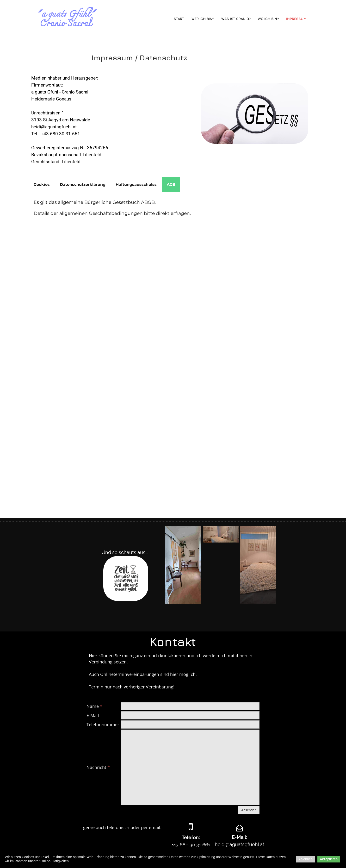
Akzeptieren (329, 859)
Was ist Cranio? (236, 19)
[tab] (42, 185)
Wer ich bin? (203, 19)
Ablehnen (306, 859)
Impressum (296, 19)
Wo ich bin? (268, 19)
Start (179, 19)
